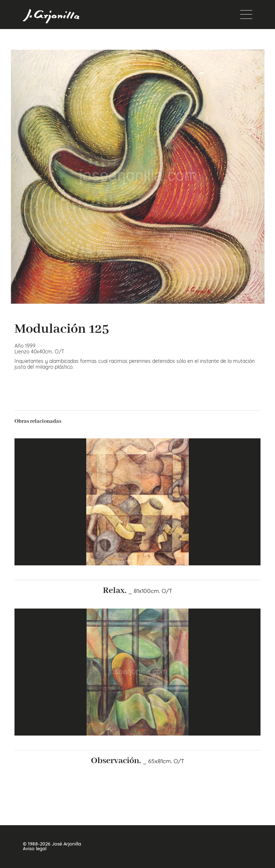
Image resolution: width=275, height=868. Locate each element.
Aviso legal (35, 849)
